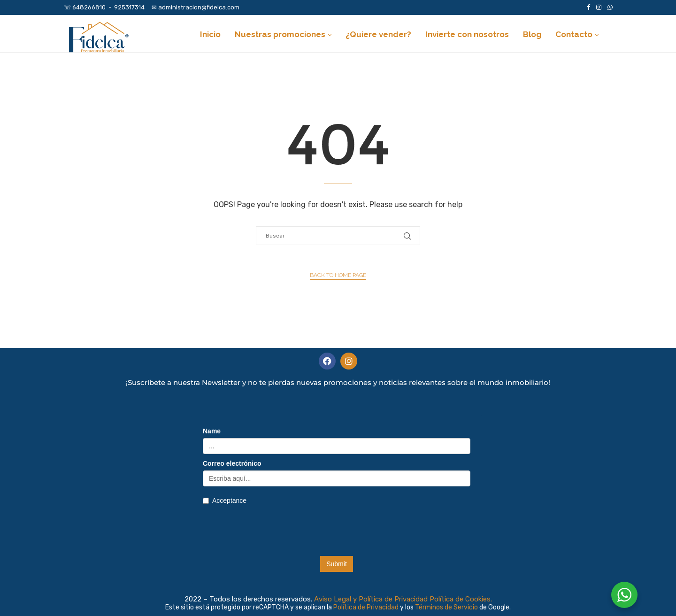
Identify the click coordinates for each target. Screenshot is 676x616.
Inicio (210, 34)
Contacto (574, 34)
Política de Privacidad (367, 607)
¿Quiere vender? (378, 34)
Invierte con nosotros (467, 34)
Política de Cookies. (461, 599)
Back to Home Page (338, 275)
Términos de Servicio (447, 607)
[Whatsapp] (610, 8)
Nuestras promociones (280, 34)
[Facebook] (588, 8)
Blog (532, 34)
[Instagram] (599, 8)
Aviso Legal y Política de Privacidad (371, 599)
